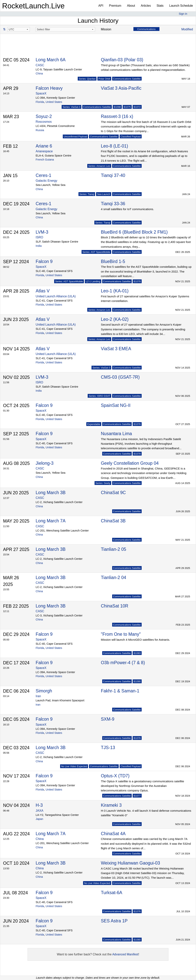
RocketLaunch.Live (33, 6)
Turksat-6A (112, 893)
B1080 (137, 940)
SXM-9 (108, 719)
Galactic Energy (46, 181)
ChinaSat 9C (113, 493)
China (39, 73)
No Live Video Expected (74, 766)
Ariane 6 (44, 146)
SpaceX (41, 93)
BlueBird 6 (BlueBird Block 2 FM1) (134, 232)
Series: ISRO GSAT (99, 396)
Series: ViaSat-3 (71, 107)
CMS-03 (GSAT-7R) (120, 377)
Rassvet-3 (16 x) (117, 116)
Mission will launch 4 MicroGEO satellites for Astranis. (135, 640)
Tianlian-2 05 (114, 549)
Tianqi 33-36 (113, 204)
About (131, 6)
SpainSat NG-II (116, 405)
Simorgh (44, 691)
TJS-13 (108, 748)
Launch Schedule (181, 6)
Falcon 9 (44, 261)
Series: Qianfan (87, 79)
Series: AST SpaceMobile (96, 252)
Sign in (183, 14)
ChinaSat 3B (113, 521)
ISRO (39, 237)
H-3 (39, 805)
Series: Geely (103, 483)
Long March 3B (51, 493)
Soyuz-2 (44, 116)
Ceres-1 (43, 175)
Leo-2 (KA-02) (115, 319)
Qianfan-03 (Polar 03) (122, 60)
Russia (40, 130)
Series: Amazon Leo (99, 166)
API (101, 6)
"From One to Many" (121, 634)
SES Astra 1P (114, 921)
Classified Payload (131, 137)
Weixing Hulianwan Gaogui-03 (130, 863)
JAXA (39, 811)
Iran (38, 696)
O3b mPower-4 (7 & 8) (123, 663)
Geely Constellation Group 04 (130, 463)
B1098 (117, 107)
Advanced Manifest (125, 954)
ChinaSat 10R (115, 606)
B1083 (137, 653)
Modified (187, 29)
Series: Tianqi (87, 194)
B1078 (137, 281)
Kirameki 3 (111, 805)
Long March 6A (51, 60)
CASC (40, 65)
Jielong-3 (45, 463)
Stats (160, 6)
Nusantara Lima (116, 434)
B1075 (127, 107)
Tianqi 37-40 (113, 175)
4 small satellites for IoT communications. (127, 209)
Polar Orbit (104, 79)
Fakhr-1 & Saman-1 (120, 691)
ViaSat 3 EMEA (116, 349)
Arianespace (44, 151)
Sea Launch (104, 194)
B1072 (137, 107)
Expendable (94, 424)
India (39, 246)
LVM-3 (42, 232)
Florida (40, 102)
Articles (146, 6)
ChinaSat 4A (113, 834)
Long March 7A (51, 521)
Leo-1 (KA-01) (115, 291)
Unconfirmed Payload (75, 137)
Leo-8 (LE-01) (114, 146)
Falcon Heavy (49, 88)
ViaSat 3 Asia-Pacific (121, 88)
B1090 (137, 681)
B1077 (137, 796)
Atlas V (43, 291)
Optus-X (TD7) (115, 776)
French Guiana (45, 160)
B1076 (137, 424)
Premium (115, 6)
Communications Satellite (127, 79)
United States (54, 102)
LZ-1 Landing (93, 281)
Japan (39, 819)
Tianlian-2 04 (114, 578)
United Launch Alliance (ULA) (56, 296)
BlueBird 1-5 (113, 261)
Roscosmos (44, 122)
